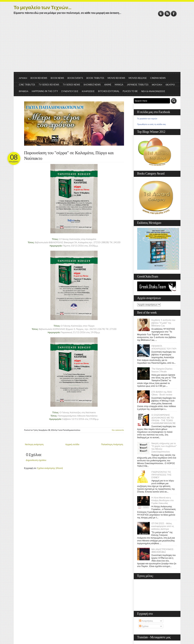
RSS (167, 14)
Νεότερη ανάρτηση (34, 444)
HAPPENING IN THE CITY (45, 91)
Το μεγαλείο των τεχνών (147, 119)
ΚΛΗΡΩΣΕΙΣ (88, 91)
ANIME (108, 85)
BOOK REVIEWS (39, 78)
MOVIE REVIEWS (116, 78)
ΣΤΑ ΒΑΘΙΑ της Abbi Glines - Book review (162, 393)
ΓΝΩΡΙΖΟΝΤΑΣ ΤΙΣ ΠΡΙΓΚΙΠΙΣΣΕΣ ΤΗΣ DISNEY (161, 475)
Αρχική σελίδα (72, 444)
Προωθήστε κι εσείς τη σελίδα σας (152, 124)
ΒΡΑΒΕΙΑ (24, 91)
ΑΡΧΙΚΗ (23, 78)
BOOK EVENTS (75, 78)
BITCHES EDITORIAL (109, 91)
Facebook (174, 14)
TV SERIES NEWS (71, 85)
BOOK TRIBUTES (95, 78)
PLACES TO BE (130, 91)
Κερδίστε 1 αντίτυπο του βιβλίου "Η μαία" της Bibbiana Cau (163, 323)
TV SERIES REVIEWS (49, 85)
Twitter (161, 14)
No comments (118, 430)
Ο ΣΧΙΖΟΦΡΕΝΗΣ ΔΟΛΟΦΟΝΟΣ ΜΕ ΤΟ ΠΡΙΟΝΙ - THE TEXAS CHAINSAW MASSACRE (164, 419)
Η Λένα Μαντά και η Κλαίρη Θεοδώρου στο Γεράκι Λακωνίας (163, 500)
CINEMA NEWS (158, 78)
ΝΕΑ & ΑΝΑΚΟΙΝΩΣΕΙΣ (153, 91)
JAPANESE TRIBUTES (138, 85)
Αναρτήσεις (146, 621)
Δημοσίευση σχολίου (36, 460)
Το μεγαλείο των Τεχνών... (43, 7)
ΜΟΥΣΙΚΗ (157, 85)
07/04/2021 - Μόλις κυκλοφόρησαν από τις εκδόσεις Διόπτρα (163, 526)
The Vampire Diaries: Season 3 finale (162, 370)
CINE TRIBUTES (27, 85)
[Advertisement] (97, 46)
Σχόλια (144, 626)
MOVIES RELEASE (138, 78)
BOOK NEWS (57, 78)
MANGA (119, 85)
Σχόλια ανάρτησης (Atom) (50, 468)
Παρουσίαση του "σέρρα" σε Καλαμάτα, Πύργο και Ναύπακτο (69, 156)
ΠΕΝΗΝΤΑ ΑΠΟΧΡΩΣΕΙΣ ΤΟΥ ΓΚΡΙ (164, 347)
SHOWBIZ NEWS (92, 85)
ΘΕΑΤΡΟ (170, 85)
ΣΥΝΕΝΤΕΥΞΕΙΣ (70, 91)
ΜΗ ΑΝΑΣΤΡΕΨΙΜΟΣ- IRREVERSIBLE (163, 551)
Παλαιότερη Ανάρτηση (112, 444)
